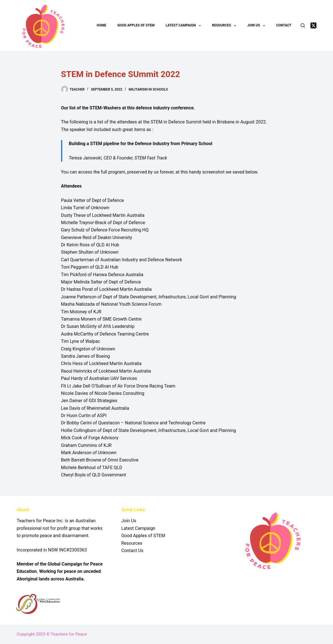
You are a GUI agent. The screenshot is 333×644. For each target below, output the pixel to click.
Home (101, 25)
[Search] (303, 25)
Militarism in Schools (148, 89)
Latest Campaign (184, 26)
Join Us (257, 26)
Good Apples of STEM (136, 25)
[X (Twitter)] (313, 25)
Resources (225, 26)
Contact (284, 25)
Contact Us (132, 550)
